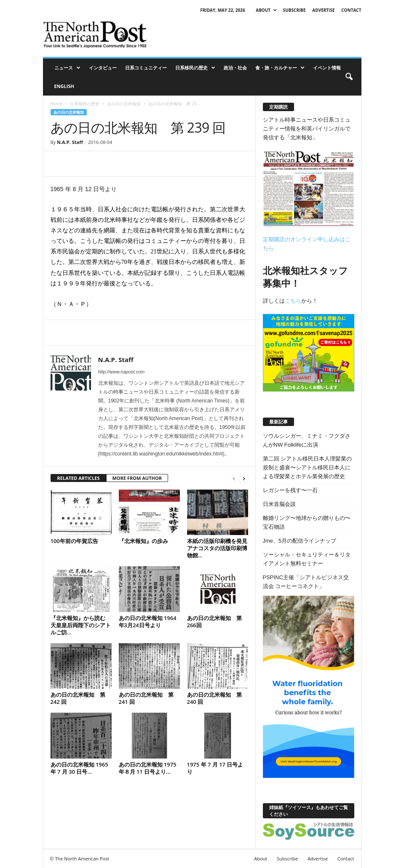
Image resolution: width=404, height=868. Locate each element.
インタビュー (103, 68)
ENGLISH (64, 86)
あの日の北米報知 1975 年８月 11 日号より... (148, 768)
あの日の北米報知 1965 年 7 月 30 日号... (79, 768)
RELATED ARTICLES (79, 478)
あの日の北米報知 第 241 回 (146, 698)
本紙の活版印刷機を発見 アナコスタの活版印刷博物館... (217, 548)
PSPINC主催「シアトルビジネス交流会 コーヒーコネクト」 (306, 582)
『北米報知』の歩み (143, 541)
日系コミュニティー (146, 68)
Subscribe (294, 10)
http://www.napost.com (122, 372)
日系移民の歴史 (195, 68)
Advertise (323, 10)
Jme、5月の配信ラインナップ (300, 541)
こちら (293, 301)
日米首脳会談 (279, 504)
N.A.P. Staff (70, 142)
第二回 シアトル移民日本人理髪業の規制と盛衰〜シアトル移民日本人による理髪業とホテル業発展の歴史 (308, 467)
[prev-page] (234, 478)
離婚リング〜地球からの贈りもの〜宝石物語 (307, 522)
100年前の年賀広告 (74, 541)
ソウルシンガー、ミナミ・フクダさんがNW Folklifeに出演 (307, 440)
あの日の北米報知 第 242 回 (78, 698)
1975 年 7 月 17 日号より (215, 768)
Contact (351, 10)
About (266, 10)
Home (56, 104)
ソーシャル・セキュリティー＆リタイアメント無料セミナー (307, 559)
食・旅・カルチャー (280, 68)
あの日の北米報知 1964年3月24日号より (148, 622)
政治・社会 (235, 68)
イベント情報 (327, 68)
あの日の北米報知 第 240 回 (214, 698)
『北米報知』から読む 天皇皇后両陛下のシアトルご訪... (81, 625)
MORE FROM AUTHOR (137, 478)
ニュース (67, 68)
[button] (349, 77)
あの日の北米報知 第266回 (214, 622)
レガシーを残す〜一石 (290, 490)
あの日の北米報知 (124, 104)
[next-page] (244, 478)
